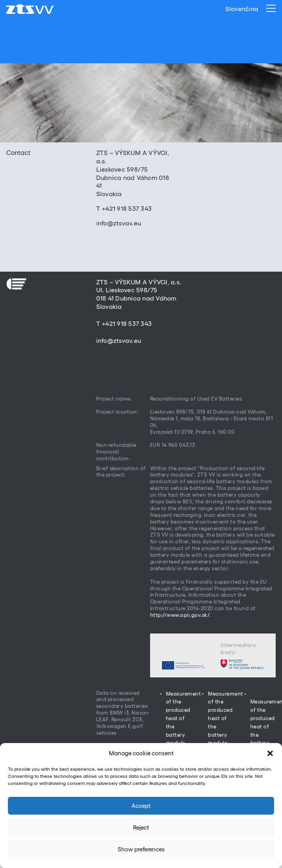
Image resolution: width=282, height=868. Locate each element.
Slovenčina (242, 9)
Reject (141, 827)
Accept (141, 806)
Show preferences (141, 849)
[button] (270, 753)
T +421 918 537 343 (124, 208)
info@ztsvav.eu (119, 223)
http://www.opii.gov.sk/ (180, 615)
